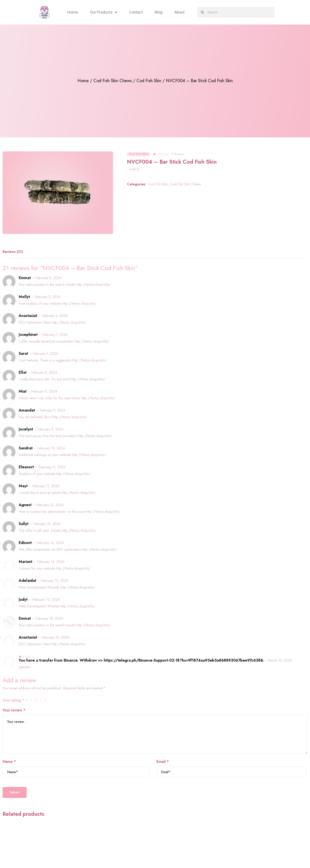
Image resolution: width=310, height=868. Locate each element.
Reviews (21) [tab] (13, 252)
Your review (14, 710)
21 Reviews (177, 154)
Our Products (104, 12)
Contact (136, 12)
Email (163, 762)
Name (9, 762)
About (179, 12)
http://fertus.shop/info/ (94, 285)
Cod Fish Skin (149, 81)
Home (73, 12)
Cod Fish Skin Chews (113, 81)
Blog (159, 12)
